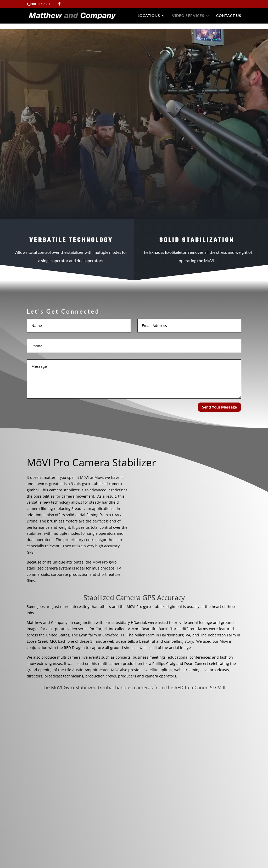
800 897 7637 (40, 4)
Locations (149, 16)
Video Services (188, 16)
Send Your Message (219, 407)
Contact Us (229, 16)
